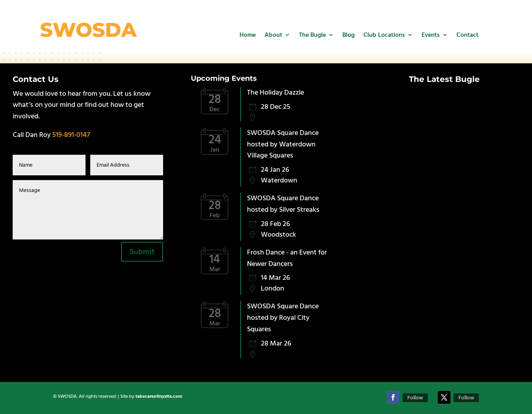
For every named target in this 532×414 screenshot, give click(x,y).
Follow (415, 398)
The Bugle (312, 35)
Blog (349, 35)
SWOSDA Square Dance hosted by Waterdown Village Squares (283, 144)
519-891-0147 (71, 135)
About (273, 35)
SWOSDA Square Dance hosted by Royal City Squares (283, 318)
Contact (467, 35)
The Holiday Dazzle (275, 92)
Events (431, 35)
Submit (142, 252)
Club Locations (384, 35)
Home (248, 35)
